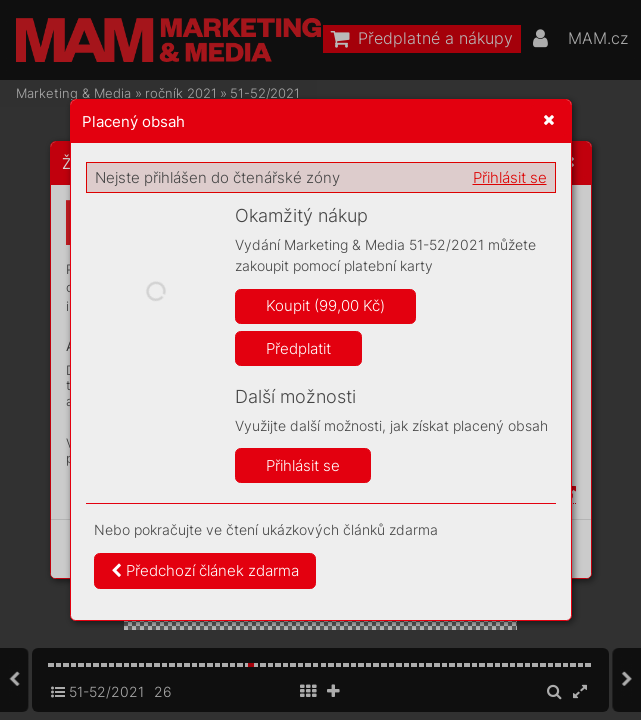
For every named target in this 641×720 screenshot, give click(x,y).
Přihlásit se (510, 177)
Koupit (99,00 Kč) (325, 305)
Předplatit (298, 348)
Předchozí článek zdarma (205, 570)
